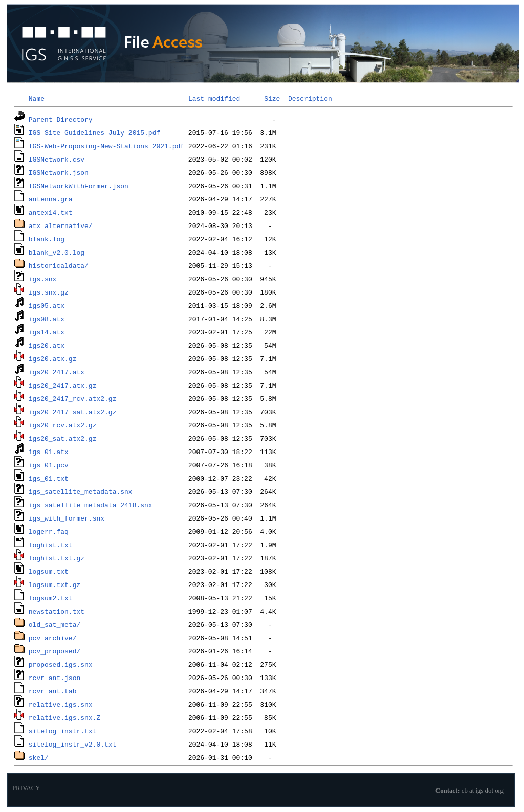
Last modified (214, 98)
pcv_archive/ (53, 638)
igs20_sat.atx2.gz (63, 438)
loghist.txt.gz (57, 558)
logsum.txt (49, 571)
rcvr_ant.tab (53, 691)
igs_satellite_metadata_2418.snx (91, 505)
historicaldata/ (59, 265)
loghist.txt (51, 545)
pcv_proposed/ (54, 651)
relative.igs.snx (61, 704)
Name (37, 98)
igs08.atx (47, 319)
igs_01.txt (49, 478)
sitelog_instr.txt (63, 731)
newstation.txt (57, 611)
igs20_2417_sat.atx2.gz (73, 412)
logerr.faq (49, 531)
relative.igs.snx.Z (64, 717)
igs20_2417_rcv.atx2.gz (73, 398)
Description (310, 98)
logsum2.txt (51, 598)
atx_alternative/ (61, 225)
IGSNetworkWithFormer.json (79, 186)
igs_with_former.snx (67, 518)
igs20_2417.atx (57, 372)
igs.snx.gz (49, 292)
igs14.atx (47, 332)
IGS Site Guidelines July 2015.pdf (94, 132)
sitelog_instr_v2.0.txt (73, 744)
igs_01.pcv (49, 465)
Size (272, 98)
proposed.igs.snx (61, 664)
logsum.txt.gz (54, 584)
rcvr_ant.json (54, 678)
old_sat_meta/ (54, 624)
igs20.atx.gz (53, 358)
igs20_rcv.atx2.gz (63, 425)
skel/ (39, 757)
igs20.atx (47, 345)
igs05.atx (47, 305)
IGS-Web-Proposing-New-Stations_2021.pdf (106, 146)
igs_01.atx (49, 452)
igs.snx (43, 279)
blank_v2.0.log (57, 252)
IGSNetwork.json (59, 172)
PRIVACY (26, 788)
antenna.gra (51, 199)
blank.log (47, 239)
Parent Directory (61, 119)
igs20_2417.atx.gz (63, 385)
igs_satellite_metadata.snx (81, 491)
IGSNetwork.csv (57, 159)
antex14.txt (51, 212)
